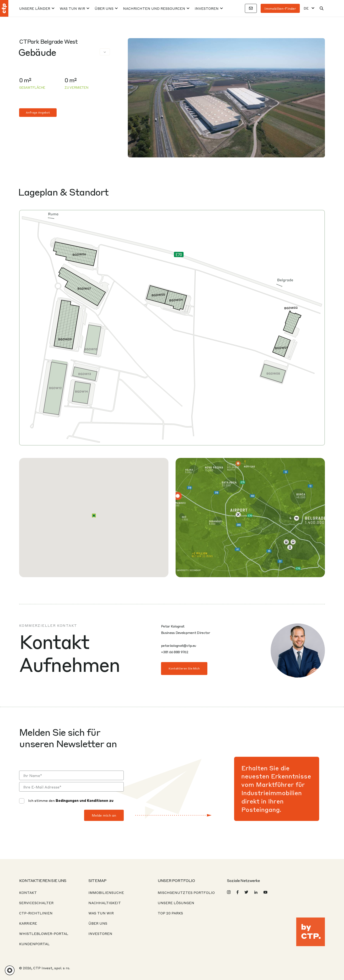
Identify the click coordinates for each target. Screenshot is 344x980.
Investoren (207, 8)
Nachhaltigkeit (105, 903)
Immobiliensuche (106, 892)
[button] (94, 516)
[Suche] (322, 8)
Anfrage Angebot (38, 112)
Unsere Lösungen (176, 903)
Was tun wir (72, 8)
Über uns (104, 8)
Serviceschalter (36, 903)
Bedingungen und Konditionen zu (85, 800)
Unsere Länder (35, 8)
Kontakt (28, 892)
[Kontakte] (251, 8)
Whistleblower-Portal (44, 933)
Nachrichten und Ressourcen (154, 8)
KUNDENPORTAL (34, 944)
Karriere (28, 923)
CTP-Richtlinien (36, 913)
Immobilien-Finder (280, 8)
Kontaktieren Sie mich (184, 668)
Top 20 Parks (170, 913)
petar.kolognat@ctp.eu (178, 645)
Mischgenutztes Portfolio (186, 892)
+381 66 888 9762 (175, 652)
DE (306, 8)
